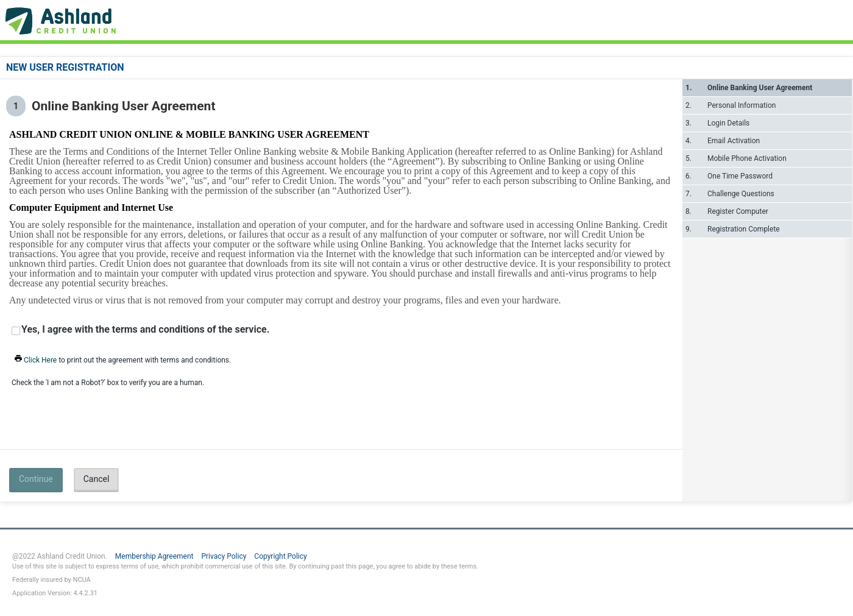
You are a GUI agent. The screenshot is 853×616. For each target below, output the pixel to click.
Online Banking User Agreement (760, 88)
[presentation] (77, 409)
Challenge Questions (741, 194)
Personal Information (742, 105)
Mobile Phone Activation (747, 158)
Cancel (97, 479)
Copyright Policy (280, 556)
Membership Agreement (154, 556)
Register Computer (738, 211)
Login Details (728, 123)
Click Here (34, 360)
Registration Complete (744, 229)
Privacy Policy (224, 556)
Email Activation (734, 141)
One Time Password (740, 176)
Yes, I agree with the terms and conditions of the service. (145, 330)
